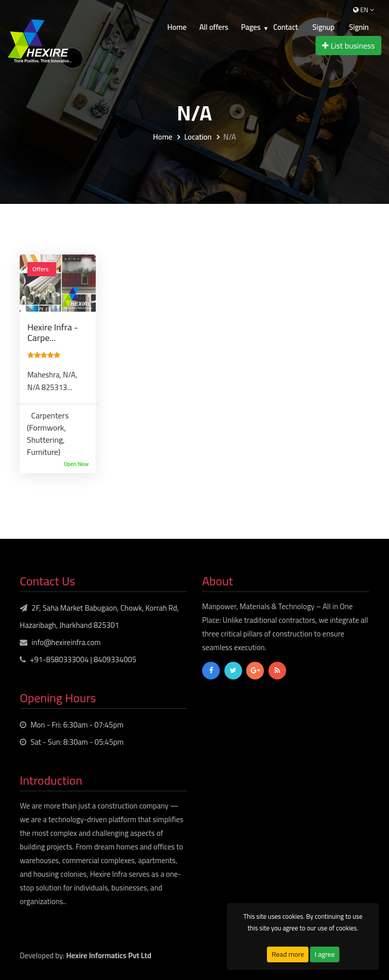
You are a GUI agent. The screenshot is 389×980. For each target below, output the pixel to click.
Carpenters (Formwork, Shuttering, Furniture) (48, 434)
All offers (213, 27)
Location (198, 137)
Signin (359, 27)
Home (177, 27)
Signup (324, 27)
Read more (288, 954)
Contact (285, 27)
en (363, 10)
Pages (251, 27)
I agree (325, 954)
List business (348, 46)
